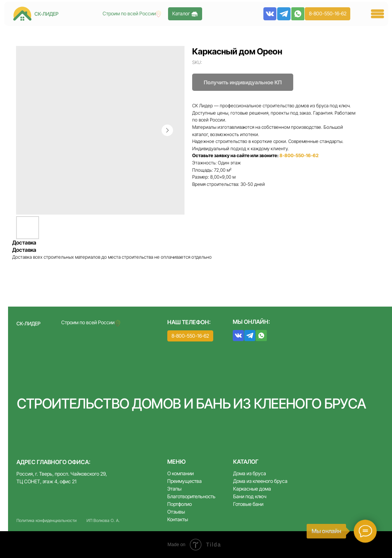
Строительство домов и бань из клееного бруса (192, 404)
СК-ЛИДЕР (29, 324)
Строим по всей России (88, 322)
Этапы (174, 489)
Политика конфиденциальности (47, 521)
